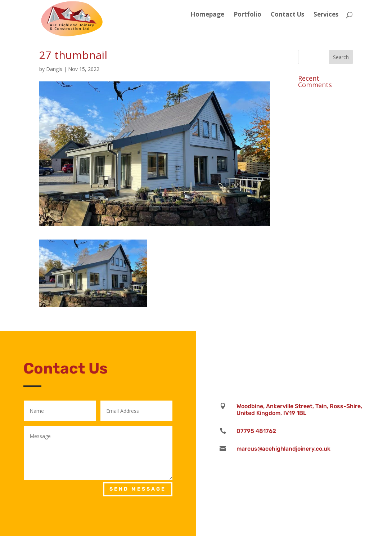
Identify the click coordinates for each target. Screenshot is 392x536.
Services (326, 15)
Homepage (207, 15)
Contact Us (287, 15)
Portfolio (247, 15)
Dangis (54, 69)
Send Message (138, 489)
